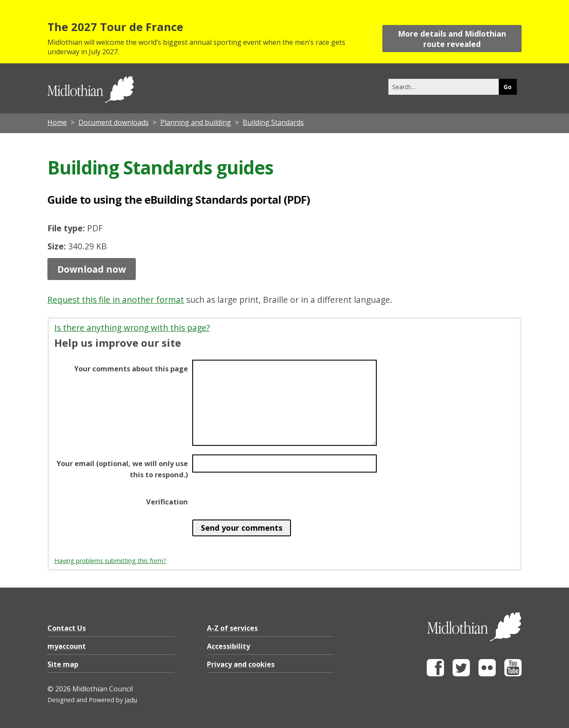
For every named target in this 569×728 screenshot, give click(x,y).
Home (57, 122)
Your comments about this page (131, 369)
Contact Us (67, 628)
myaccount (67, 646)
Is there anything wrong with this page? (132, 328)
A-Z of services (232, 628)
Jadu (131, 700)
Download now (92, 269)
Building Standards (273, 122)
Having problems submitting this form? (110, 561)
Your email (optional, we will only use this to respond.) (122, 469)
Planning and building (196, 122)
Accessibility (228, 646)
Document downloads (114, 122)
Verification (167, 502)
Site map (63, 664)
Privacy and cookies (241, 664)
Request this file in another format (116, 300)
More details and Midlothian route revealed (452, 39)
